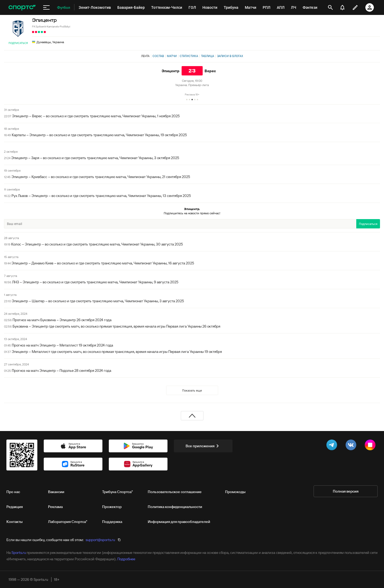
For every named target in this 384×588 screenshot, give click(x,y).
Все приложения (203, 446)
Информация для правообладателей (179, 522)
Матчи (172, 56)
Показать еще (192, 390)
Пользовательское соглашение (175, 492)
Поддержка (112, 522)
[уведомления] (342, 7)
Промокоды (235, 492)
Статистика (189, 56)
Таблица (208, 56)
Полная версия (346, 491)
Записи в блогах (230, 56)
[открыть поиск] (330, 7)
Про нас (13, 492)
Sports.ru (19, 553)
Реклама (55, 507)
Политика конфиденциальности (175, 507)
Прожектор (112, 507)
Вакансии (56, 492)
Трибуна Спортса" (117, 492)
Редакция (15, 507)
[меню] (46, 7)
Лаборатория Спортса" (68, 522)
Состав (158, 56)
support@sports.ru (100, 540)
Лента (145, 56)
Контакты (15, 522)
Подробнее (126, 559)
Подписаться (18, 43)
